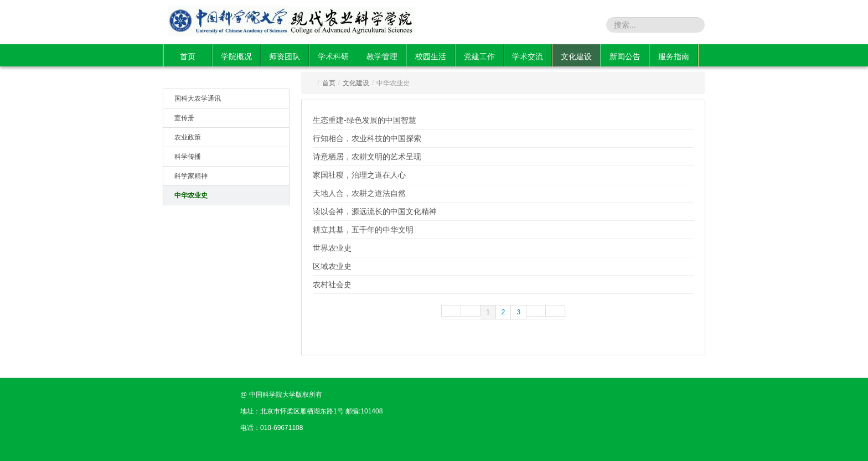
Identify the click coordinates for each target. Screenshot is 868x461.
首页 (188, 56)
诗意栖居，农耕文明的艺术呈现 (367, 157)
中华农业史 (191, 195)
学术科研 (333, 56)
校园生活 (431, 56)
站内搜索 (588, 24)
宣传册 (184, 118)
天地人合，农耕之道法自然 (359, 193)
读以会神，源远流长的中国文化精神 (375, 211)
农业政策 (188, 137)
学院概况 (236, 56)
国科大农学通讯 (198, 99)
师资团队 (285, 56)
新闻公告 (625, 56)
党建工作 (479, 56)
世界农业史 (332, 248)
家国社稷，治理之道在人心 (359, 175)
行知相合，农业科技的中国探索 (367, 138)
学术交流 (528, 56)
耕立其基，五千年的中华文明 (363, 230)
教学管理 (382, 56)
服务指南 (674, 56)
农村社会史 (332, 284)
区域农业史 (332, 266)
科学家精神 (191, 176)
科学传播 (188, 157)
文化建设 (576, 56)
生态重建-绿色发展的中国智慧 (365, 120)
